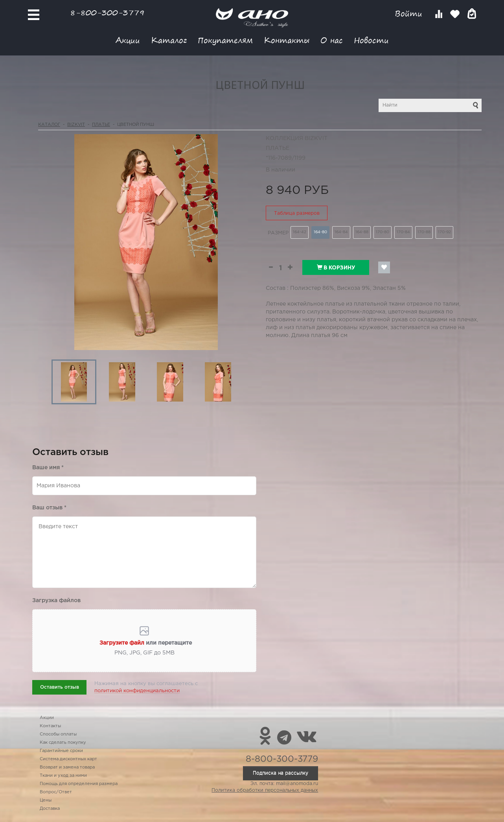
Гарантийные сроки (61, 751)
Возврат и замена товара (67, 767)
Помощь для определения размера (79, 784)
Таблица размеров (297, 213)
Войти (410, 14)
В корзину (336, 267)
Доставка (50, 809)
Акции (128, 40)
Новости (371, 40)
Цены (46, 800)
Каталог (169, 40)
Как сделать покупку (63, 743)
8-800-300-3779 (107, 12)
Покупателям (225, 40)
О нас (332, 40)
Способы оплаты (58, 734)
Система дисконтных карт (68, 759)
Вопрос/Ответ (56, 792)
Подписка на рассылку (281, 773)
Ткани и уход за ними (63, 776)
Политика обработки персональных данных (265, 790)
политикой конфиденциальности (137, 691)
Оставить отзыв (60, 687)
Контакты (287, 40)
